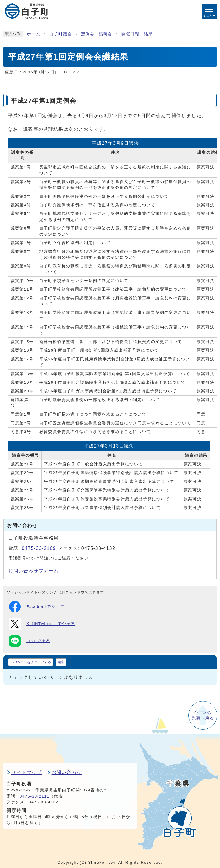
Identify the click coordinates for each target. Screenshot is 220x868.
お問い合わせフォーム (34, 571)
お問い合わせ (67, 772)
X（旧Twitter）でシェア (42, 624)
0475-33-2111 (35, 796)
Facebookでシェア (37, 607)
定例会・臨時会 (97, 34)
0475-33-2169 (39, 548)
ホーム (34, 34)
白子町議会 (61, 34)
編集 (61, 662)
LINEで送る (30, 641)
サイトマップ (27, 772)
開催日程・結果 (137, 34)
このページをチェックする (31, 662)
